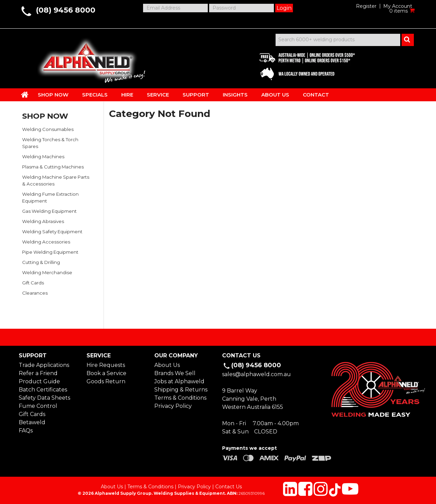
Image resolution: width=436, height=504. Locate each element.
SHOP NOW (53, 95)
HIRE (127, 95)
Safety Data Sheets (44, 398)
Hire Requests (106, 365)
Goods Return (106, 381)
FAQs (26, 431)
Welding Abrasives (43, 221)
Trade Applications (44, 365)
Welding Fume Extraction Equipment (50, 197)
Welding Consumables (48, 129)
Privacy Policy (173, 406)
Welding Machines (43, 157)
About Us (167, 365)
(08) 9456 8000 (66, 10)
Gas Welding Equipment (49, 211)
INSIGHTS (235, 95)
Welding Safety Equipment (52, 232)
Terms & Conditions (180, 398)
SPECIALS (95, 95)
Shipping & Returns (181, 390)
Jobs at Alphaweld (179, 381)
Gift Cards (33, 283)
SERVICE (158, 95)
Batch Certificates (43, 390)
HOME (25, 94)
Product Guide (39, 381)
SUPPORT (196, 95)
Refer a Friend (38, 373)
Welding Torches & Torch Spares (50, 143)
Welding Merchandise (47, 272)
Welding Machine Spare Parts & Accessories (56, 180)
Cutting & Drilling (41, 262)
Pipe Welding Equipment (50, 252)
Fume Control (38, 406)
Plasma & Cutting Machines (53, 167)
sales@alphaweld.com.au (256, 374)
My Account (398, 6)
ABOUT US (275, 95)
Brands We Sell (175, 373)
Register (366, 6)
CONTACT (316, 95)
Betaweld (32, 422)
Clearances (35, 293)
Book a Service (106, 373)
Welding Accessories (46, 242)
